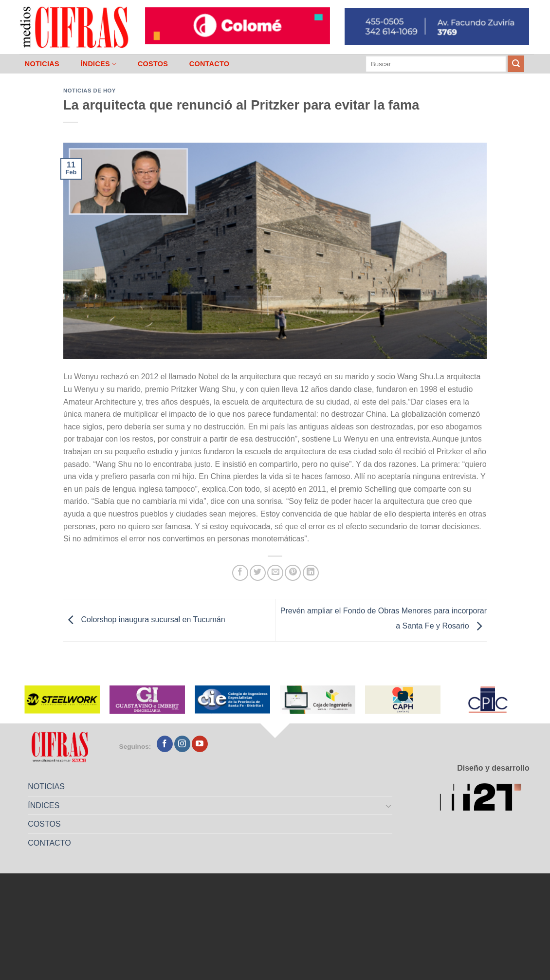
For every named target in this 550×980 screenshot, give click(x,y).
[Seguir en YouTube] (200, 744)
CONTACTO (210, 64)
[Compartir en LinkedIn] (311, 573)
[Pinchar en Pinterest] (293, 573)
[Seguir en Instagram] (182, 744)
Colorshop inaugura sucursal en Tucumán (144, 619)
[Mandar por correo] (275, 573)
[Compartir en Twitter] (258, 573)
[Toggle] (389, 806)
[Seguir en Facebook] (165, 744)
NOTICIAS (42, 64)
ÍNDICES (98, 64)
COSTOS (153, 64)
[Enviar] (516, 64)
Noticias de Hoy (90, 91)
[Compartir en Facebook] (240, 573)
